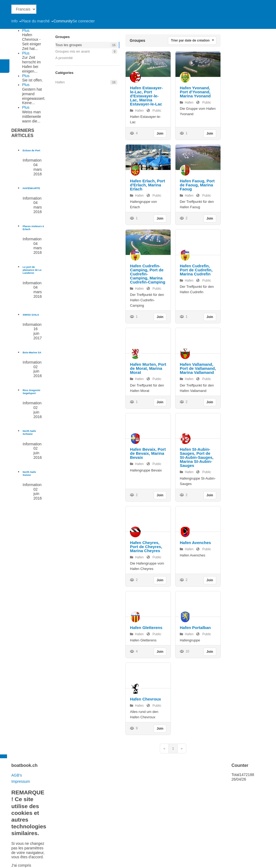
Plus (26, 30)
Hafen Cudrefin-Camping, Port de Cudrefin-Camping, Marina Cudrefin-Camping (148, 274)
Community (63, 21)
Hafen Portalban (195, 628)
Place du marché (37, 21)
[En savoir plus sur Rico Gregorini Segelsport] (31, 392)
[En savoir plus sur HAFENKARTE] (31, 188)
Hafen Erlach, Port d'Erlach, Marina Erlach (147, 185)
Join (160, 134)
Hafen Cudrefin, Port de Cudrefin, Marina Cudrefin (196, 270)
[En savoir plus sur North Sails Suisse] (29, 474)
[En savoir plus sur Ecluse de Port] (31, 151)
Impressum (21, 781)
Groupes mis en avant (72, 51)
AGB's (17, 775)
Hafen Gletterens (146, 628)
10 (184, 651)
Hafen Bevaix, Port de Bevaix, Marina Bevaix (148, 453)
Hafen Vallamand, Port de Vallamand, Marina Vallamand (198, 368)
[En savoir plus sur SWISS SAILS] (31, 315)
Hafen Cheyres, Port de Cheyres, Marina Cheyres (146, 547)
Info (16, 21)
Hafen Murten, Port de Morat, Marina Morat (148, 368)
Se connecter (84, 21)
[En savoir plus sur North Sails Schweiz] (29, 433)
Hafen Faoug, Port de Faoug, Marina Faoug (197, 185)
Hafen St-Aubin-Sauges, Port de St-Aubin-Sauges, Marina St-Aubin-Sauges (197, 457)
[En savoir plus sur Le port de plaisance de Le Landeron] (32, 270)
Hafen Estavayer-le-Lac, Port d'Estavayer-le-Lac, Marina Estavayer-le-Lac (146, 96)
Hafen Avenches (195, 543)
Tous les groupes (68, 45)
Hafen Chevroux (145, 699)
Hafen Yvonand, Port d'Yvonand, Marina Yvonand (195, 92)
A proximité (64, 58)
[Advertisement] (253, 81)
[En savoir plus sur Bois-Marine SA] (32, 353)
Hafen (60, 82)
